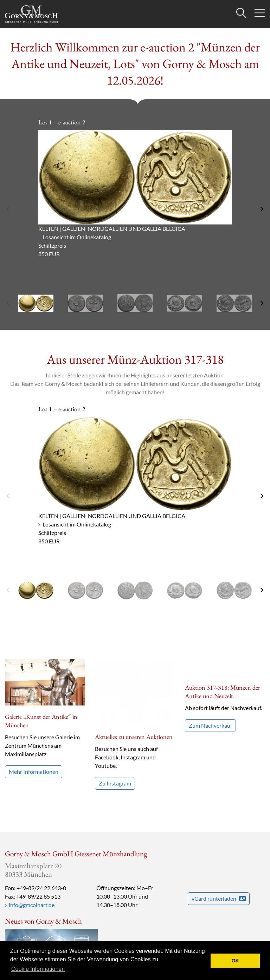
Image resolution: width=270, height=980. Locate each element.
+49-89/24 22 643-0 (41, 876)
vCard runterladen (219, 887)
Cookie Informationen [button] (38, 969)
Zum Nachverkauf (210, 708)
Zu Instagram (115, 717)
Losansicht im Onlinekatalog (77, 237)
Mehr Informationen (34, 772)
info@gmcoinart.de (32, 893)
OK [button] (235, 961)
